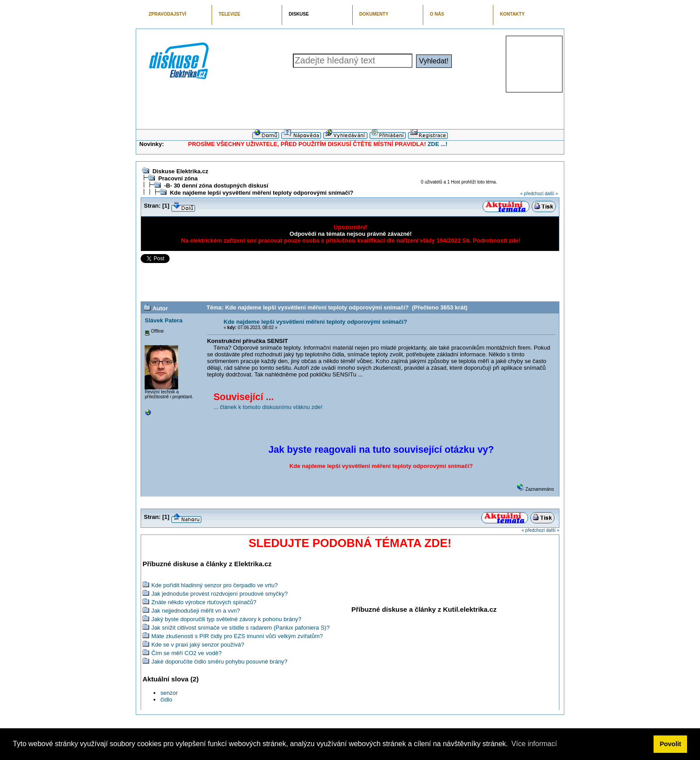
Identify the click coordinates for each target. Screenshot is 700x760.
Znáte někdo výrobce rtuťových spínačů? (204, 602)
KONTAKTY (512, 14)
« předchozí (532, 194)
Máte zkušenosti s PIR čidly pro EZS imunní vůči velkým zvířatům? (237, 636)
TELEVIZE (229, 14)
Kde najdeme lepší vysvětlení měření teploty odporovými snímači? (261, 193)
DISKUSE (299, 14)
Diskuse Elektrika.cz (180, 171)
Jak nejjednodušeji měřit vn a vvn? (196, 611)
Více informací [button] (534, 744)
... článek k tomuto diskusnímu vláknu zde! (268, 407)
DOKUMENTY (374, 14)
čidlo (166, 699)
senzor (169, 693)
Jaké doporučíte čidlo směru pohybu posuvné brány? (219, 662)
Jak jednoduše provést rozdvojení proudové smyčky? (220, 594)
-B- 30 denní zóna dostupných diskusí (216, 186)
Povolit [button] (671, 744)
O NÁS (437, 14)
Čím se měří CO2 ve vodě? (187, 653)
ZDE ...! (438, 144)
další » (551, 194)
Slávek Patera (164, 320)
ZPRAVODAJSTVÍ (167, 14)
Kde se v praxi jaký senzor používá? (198, 645)
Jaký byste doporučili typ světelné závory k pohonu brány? (226, 619)
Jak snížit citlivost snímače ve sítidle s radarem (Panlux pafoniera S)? (241, 628)
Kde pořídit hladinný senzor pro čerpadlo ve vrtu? (215, 585)
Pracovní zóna (178, 178)
